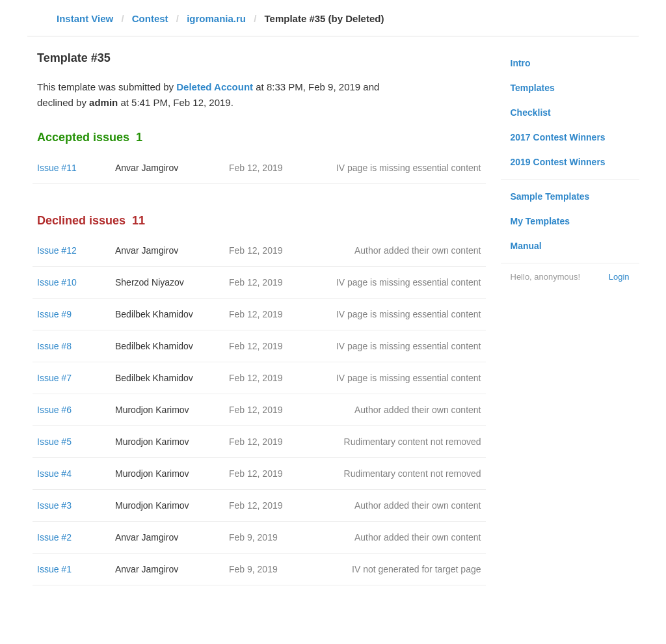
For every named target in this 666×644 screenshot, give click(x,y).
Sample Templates (550, 196)
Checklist (531, 113)
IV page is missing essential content (409, 168)
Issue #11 (57, 168)
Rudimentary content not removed (413, 442)
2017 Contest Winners (558, 137)
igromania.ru (216, 19)
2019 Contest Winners (558, 162)
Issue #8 (54, 346)
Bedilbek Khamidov (154, 314)
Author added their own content (418, 250)
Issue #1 (54, 569)
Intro (521, 63)
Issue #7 (54, 378)
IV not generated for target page (416, 569)
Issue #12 (57, 250)
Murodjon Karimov (152, 410)
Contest (150, 19)
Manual (526, 246)
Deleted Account (215, 87)
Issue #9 (54, 314)
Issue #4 (54, 474)
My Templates (540, 221)
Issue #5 (54, 442)
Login (619, 277)
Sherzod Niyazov (150, 282)
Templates (533, 88)
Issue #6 (54, 410)
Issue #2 (54, 537)
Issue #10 (57, 282)
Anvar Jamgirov (147, 168)
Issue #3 (54, 505)
